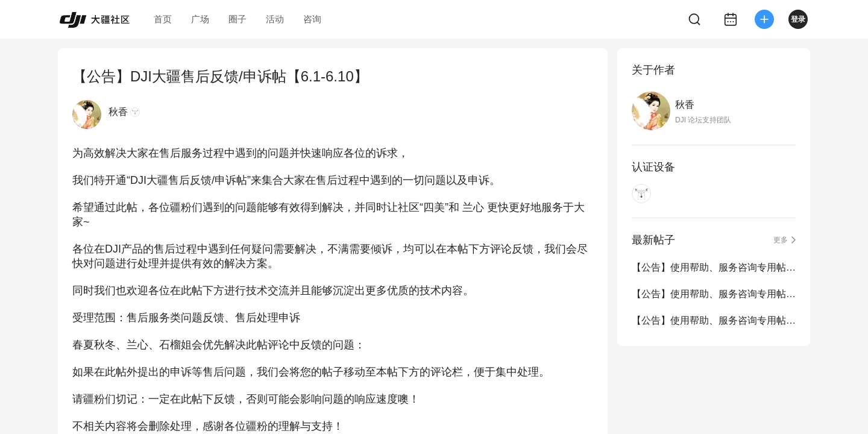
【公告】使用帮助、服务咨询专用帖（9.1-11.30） (714, 267)
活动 (275, 19)
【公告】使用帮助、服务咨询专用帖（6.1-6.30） (714, 320)
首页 (163, 19)
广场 (200, 19)
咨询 (312, 19)
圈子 (237, 19)
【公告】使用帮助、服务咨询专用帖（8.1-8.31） (714, 294)
